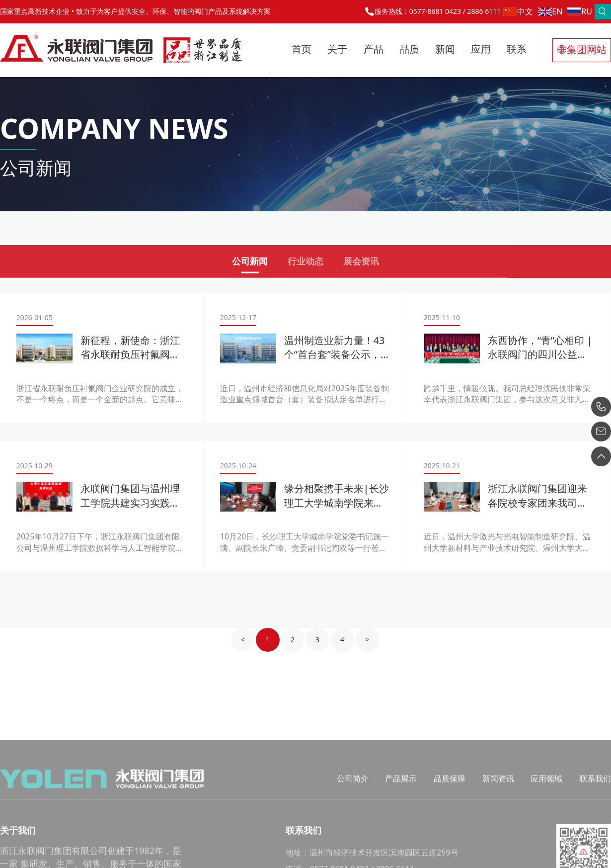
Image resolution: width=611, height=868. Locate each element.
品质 (409, 49)
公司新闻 (250, 264)
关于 (337, 49)
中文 (518, 11)
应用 (481, 49)
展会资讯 (361, 264)
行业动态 (305, 264)
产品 (374, 49)
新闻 (445, 49)
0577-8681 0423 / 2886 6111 (455, 11)
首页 (302, 49)
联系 (517, 49)
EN (550, 11)
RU (580, 11)
